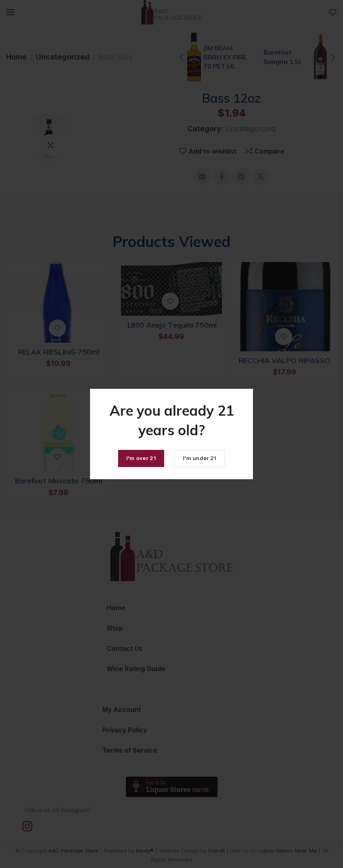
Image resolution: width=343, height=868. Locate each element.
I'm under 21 (200, 458)
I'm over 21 (141, 458)
